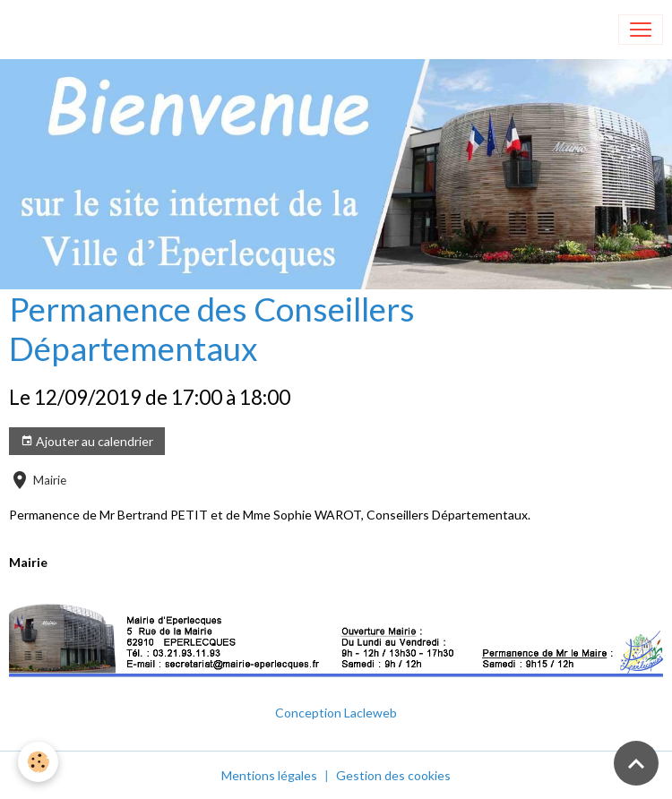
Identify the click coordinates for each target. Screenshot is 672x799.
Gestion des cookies (393, 775)
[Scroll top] (636, 763)
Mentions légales (269, 775)
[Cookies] (38, 762)
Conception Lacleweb (336, 713)
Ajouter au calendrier (87, 442)
